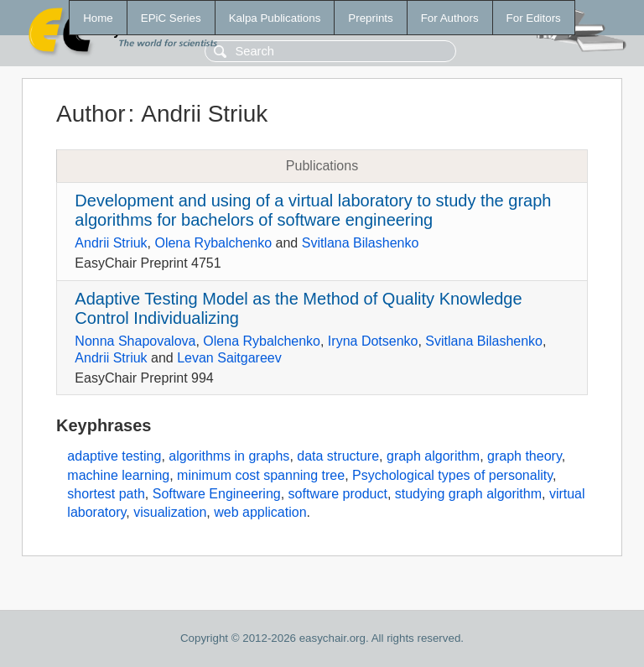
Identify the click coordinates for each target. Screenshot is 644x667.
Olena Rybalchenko (213, 243)
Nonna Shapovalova (135, 341)
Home (98, 18)
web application (260, 512)
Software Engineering (217, 494)
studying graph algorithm (468, 494)
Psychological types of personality (452, 475)
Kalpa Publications (275, 18)
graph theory (525, 456)
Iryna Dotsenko (373, 341)
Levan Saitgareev (229, 358)
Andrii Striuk (111, 243)
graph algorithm (433, 456)
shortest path (106, 494)
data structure (338, 456)
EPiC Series (171, 18)
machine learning (118, 475)
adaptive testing (114, 456)
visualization (170, 512)
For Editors (534, 18)
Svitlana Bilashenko (361, 243)
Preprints (370, 18)
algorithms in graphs (229, 456)
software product (338, 494)
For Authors (450, 18)
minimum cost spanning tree (261, 475)
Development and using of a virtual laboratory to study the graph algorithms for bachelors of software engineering (313, 210)
